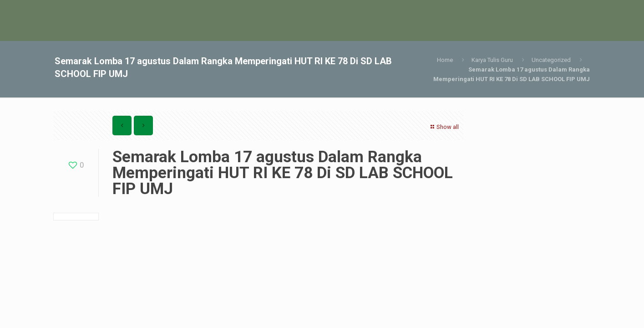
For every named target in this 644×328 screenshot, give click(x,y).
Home (445, 60)
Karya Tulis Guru (492, 60)
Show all (444, 127)
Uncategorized (551, 60)
